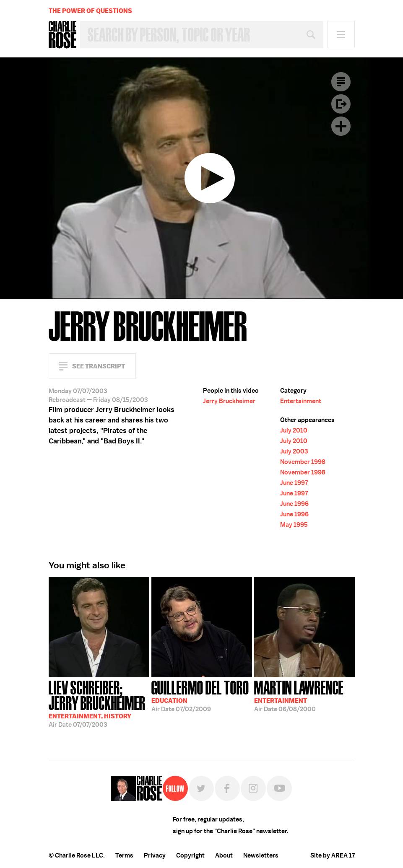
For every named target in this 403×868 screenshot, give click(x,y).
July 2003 (294, 451)
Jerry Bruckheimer (229, 401)
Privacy (155, 855)
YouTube (279, 788)
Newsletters (261, 855)
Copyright (190, 855)
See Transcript (99, 366)
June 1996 (294, 504)
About (224, 855)
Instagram (253, 788)
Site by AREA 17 (333, 855)
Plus (341, 126)
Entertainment (301, 401)
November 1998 (303, 462)
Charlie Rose (62, 35)
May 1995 (294, 525)
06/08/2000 (299, 695)
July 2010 (294, 430)
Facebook (227, 788)
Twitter (201, 788)
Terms (124, 855)
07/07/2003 (99, 703)
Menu (341, 35)
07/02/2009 (200, 695)
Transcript (341, 82)
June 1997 (294, 483)
